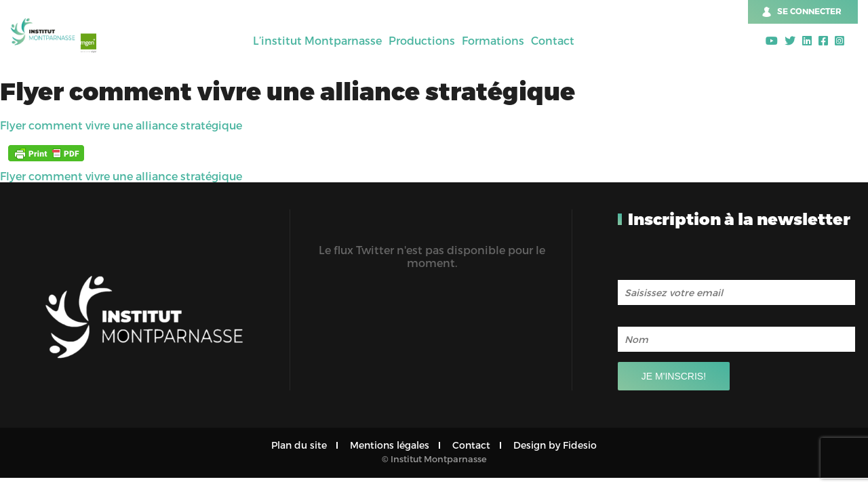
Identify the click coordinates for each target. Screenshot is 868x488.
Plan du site (299, 445)
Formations (493, 40)
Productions (422, 40)
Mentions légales (390, 445)
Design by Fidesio (555, 445)
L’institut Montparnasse (317, 40)
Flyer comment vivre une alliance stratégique (121, 125)
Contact (553, 40)
